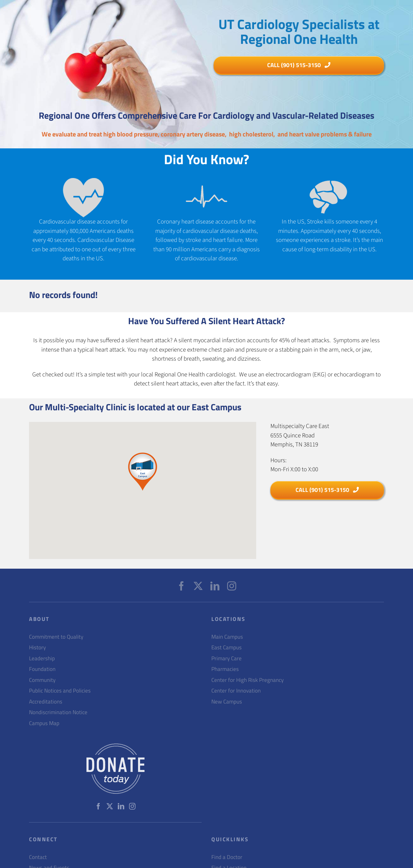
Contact (38, 857)
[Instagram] (232, 586)
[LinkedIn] (215, 586)
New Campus (227, 702)
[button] (143, 472)
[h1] (299, 65)
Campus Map (44, 723)
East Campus (227, 648)
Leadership (42, 658)
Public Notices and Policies (60, 691)
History (37, 648)
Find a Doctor (227, 857)
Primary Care (227, 658)
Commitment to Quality (56, 637)
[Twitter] (198, 586)
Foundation (42, 669)
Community (42, 680)
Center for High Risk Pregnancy (247, 680)
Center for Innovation (236, 691)
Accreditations (46, 702)
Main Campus (227, 637)
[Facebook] (181, 586)
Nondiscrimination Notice (58, 712)
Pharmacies (225, 669)
